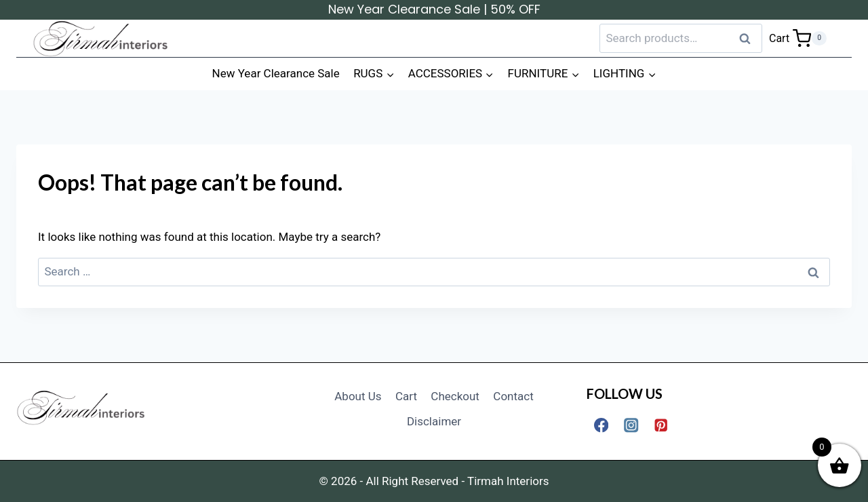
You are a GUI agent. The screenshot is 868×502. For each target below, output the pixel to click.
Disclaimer (434, 421)
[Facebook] (601, 425)
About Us (358, 396)
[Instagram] (631, 425)
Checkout (455, 396)
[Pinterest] (662, 425)
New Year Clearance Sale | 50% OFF (434, 9)
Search (749, 38)
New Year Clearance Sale (276, 73)
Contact (513, 396)
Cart (406, 396)
